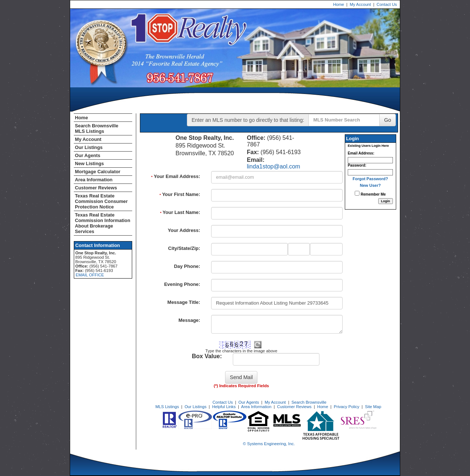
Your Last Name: (180, 212)
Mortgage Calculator (98, 172)
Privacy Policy (347, 407)
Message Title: (184, 302)
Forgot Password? (370, 179)
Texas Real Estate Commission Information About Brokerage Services (103, 223)
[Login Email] (370, 160)
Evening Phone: (182, 284)
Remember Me (370, 194)
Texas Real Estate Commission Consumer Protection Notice (101, 201)
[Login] (386, 201)
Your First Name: (180, 194)
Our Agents (88, 155)
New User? (370, 185)
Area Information (94, 180)
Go (388, 120)
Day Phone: (187, 266)
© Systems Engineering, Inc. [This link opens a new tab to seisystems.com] (269, 444)
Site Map (373, 407)
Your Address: (184, 230)
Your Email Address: (176, 176)
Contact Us (387, 4)
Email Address (360, 153)
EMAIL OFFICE (90, 275)
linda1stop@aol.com (273, 166)
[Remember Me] (357, 193)
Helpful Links (224, 407)
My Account (360, 4)
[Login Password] (370, 172)
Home (339, 4)
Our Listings (89, 147)
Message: (189, 320)
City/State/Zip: (184, 248)
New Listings (89, 163)
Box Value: (207, 356)
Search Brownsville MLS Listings (97, 128)
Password (356, 165)
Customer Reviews (96, 188)
